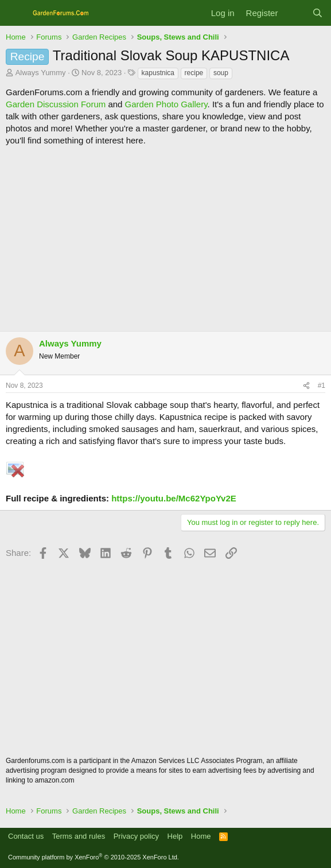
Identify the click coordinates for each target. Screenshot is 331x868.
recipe (194, 73)
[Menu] (16, 13)
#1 (322, 386)
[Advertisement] (165, 239)
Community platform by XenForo (94, 857)
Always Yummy (41, 73)
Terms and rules (79, 836)
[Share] (306, 386)
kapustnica (158, 73)
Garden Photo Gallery (166, 104)
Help (175, 836)
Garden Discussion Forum (56, 104)
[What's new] (295, 13)
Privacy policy (136, 836)
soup (221, 73)
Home (201, 836)
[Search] (318, 13)
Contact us (26, 836)
